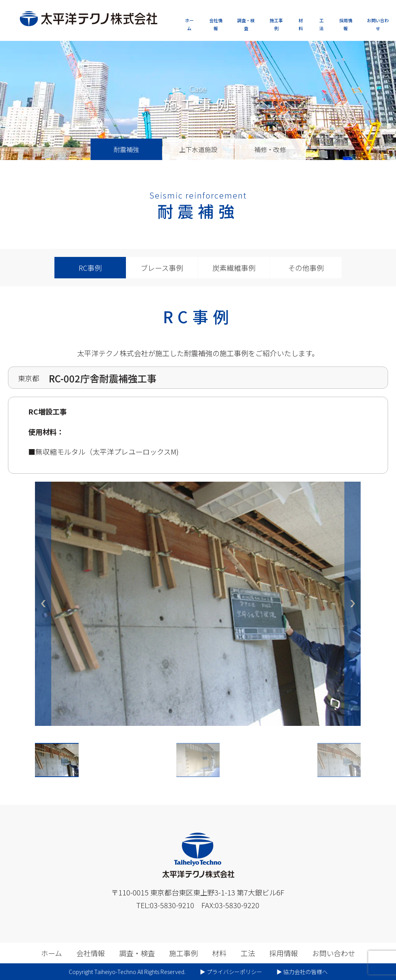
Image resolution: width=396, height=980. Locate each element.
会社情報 (216, 24)
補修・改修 (270, 149)
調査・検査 (246, 24)
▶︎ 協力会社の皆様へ (302, 972)
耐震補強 (126, 149)
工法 (322, 24)
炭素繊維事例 (234, 268)
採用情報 (346, 24)
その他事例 (306, 268)
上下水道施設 (198, 149)
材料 (301, 24)
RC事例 (90, 268)
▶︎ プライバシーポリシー (231, 972)
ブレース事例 (162, 268)
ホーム (189, 24)
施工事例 (276, 24)
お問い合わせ (378, 24)
